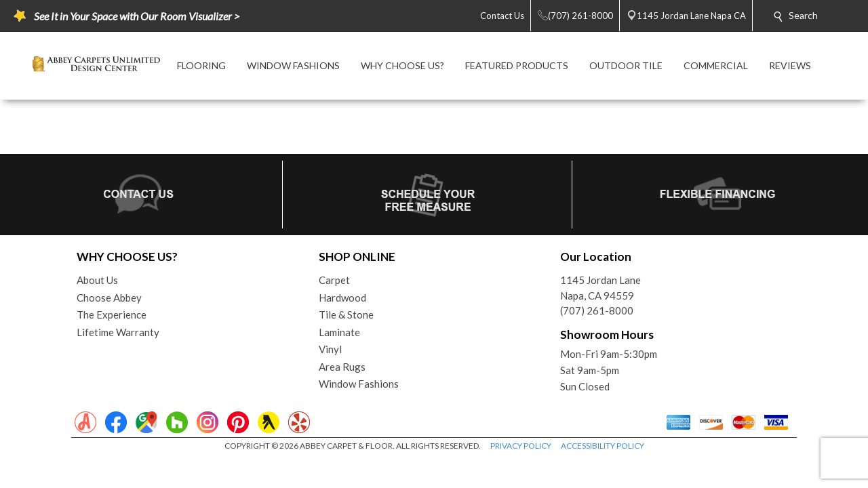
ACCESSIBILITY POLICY (603, 446)
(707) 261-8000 (597, 310)
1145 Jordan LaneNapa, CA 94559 (600, 288)
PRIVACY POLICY (521, 446)
